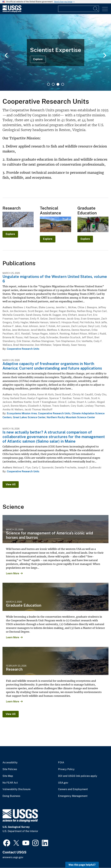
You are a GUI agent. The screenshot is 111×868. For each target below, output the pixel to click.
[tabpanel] (55, 52)
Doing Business (11, 796)
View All (11, 484)
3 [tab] (58, 84)
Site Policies (10, 769)
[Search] (96, 9)
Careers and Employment (73, 789)
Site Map (8, 776)
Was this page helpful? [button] (82, 865)
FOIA (61, 763)
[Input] (79, 9)
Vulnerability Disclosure (16, 789)
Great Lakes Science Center (29, 417)
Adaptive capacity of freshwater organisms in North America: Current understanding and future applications (52, 366)
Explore (38, 59)
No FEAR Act (10, 783)
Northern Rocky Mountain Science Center (71, 417)
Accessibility (10, 763)
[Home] (12, 11)
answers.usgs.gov (13, 857)
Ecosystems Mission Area (22, 413)
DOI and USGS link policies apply (78, 776)
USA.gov (63, 783)
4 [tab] (63, 84)
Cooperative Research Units (23, 349)
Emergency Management (73, 796)
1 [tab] (49, 84)
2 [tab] (53, 84)
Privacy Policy (66, 769)
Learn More (13, 573)
